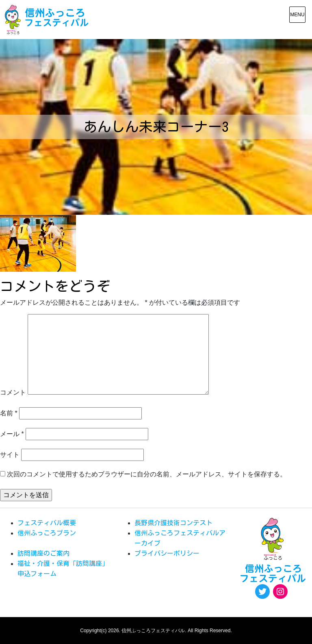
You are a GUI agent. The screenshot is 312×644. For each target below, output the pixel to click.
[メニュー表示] (297, 15)
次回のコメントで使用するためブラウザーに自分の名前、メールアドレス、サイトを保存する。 (147, 474)
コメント (13, 392)
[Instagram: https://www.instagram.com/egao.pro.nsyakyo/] (280, 592)
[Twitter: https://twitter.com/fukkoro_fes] (262, 592)
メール (12, 434)
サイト (10, 455)
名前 (9, 413)
